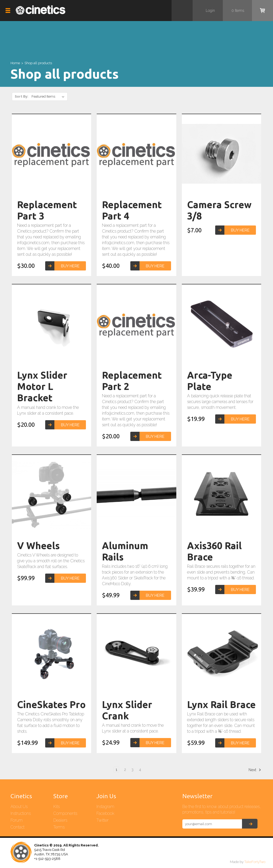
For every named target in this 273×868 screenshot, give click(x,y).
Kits (56, 807)
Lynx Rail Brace (221, 704)
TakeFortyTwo (255, 862)
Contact (17, 827)
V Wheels (38, 546)
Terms (59, 827)
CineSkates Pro (51, 704)
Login (210, 11)
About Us (19, 807)
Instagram (105, 807)
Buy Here (70, 266)
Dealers (60, 820)
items (238, 11)
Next (255, 770)
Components (65, 813)
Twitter (102, 820)
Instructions (21, 813)
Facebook (105, 813)
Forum (17, 820)
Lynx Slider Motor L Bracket (42, 386)
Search (182, 11)
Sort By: (22, 96)
